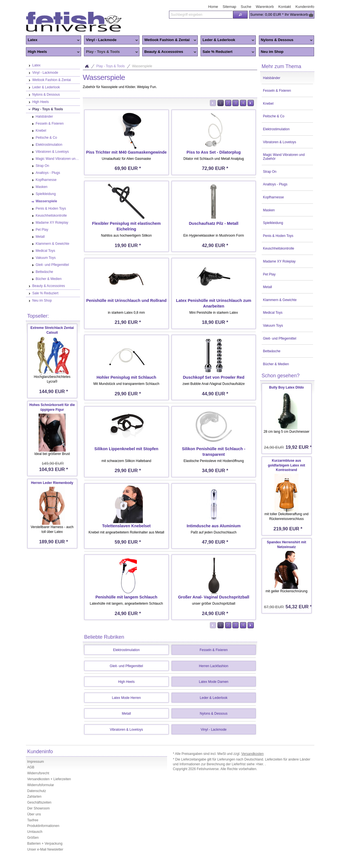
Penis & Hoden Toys (278, 236)
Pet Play (269, 274)
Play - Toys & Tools (111, 52)
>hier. (260, 764)
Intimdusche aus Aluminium (214, 526)
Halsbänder (272, 78)
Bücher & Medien (276, 364)
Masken (269, 210)
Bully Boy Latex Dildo (286, 387)
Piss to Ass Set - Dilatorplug (214, 152)
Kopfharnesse (274, 197)
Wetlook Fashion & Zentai (169, 40)
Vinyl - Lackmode (111, 40)
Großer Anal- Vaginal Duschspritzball (214, 597)
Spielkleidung (273, 223)
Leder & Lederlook (228, 40)
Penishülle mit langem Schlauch (126, 597)
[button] (240, 15)
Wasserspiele (142, 66)
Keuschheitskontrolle (279, 248)
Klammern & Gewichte (280, 300)
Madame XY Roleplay (279, 261)
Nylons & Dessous (286, 40)
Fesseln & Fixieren (277, 91)
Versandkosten (253, 754)
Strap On (270, 172)
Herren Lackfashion (214, 666)
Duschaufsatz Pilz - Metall (214, 223)
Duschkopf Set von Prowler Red (214, 377)
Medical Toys (273, 313)
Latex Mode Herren (126, 698)
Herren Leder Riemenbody (52, 483)
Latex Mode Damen (214, 682)
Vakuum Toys (273, 326)
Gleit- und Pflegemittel (280, 338)
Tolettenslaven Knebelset (126, 526)
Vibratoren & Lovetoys (280, 142)
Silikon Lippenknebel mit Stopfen (126, 449)
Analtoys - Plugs (275, 184)
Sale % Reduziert (228, 52)
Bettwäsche (272, 351)
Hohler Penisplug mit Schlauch (126, 377)
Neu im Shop (272, 52)
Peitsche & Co (274, 116)
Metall (268, 287)
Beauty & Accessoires (169, 52)
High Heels (53, 52)
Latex (53, 40)
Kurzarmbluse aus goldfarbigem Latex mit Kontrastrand (286, 465)
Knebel (268, 104)
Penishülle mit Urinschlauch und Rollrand (126, 300)
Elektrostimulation (276, 129)
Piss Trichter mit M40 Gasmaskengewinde (126, 152)
